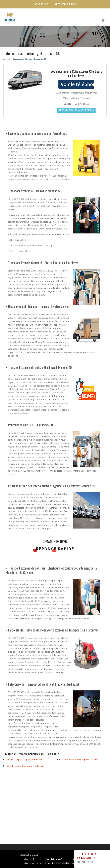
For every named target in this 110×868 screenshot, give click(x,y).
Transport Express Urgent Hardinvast (24, 760)
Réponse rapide (55, 549)
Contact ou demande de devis (76, 110)
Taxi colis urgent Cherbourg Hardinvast (25, 766)
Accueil (7, 59)
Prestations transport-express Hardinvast (80, 760)
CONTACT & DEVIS (67, 4)
